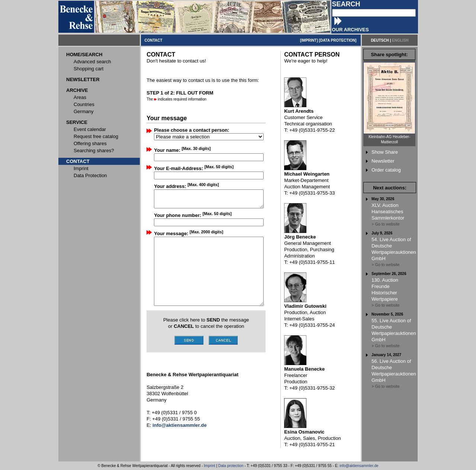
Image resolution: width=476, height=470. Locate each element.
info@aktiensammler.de (359, 466)
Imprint (210, 466)
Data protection (231, 466)
